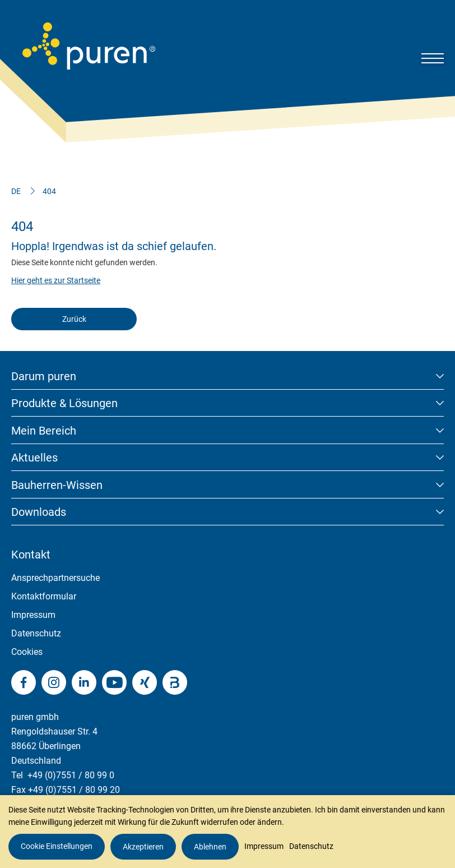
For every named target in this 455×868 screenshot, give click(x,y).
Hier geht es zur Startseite (56, 280)
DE (16, 191)
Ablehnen (210, 847)
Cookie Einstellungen (57, 846)
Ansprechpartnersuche (55, 578)
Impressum (33, 615)
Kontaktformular (44, 596)
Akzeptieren (143, 847)
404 (49, 191)
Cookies (27, 652)
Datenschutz (36, 633)
